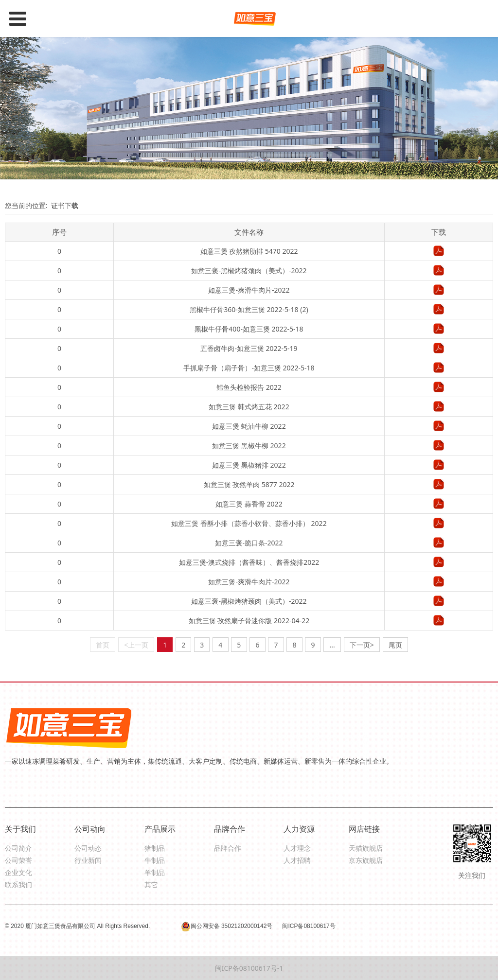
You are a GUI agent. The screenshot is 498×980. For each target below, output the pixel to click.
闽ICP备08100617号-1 (249, 968)
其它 (151, 884)
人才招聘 (297, 860)
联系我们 (18, 884)
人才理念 (297, 848)
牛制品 (155, 860)
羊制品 (155, 872)
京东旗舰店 (366, 860)
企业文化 (18, 872)
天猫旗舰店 (366, 848)
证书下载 (65, 205)
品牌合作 (228, 848)
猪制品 (155, 848)
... (332, 645)
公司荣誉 (18, 860)
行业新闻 (88, 860)
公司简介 (18, 848)
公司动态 (88, 848)
